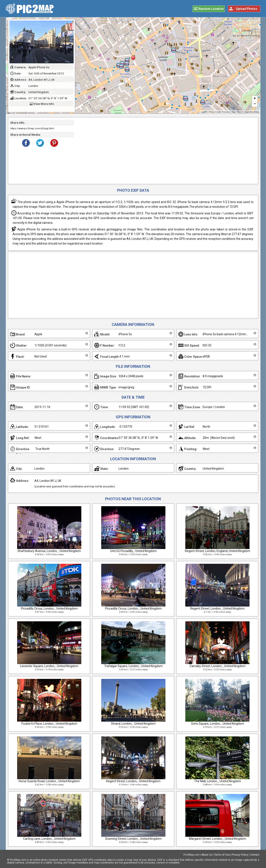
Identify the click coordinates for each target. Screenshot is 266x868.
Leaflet (204, 112)
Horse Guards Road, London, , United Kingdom (49, 781)
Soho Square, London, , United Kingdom (218, 724)
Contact (255, 855)
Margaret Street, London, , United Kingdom (218, 839)
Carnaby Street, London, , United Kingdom (218, 666)
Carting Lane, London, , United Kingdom (49, 839)
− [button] (255, 104)
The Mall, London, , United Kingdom (218, 781)
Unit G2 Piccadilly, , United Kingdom (133, 551)
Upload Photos (247, 9)
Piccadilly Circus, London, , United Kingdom (49, 608)
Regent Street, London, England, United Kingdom (218, 551)
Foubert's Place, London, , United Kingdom (49, 724)
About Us (207, 855)
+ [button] (255, 99)
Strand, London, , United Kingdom (133, 724)
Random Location (211, 9)
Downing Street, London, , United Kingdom (133, 839)
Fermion (226, 112)
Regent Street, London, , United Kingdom (217, 608)
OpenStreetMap (252, 112)
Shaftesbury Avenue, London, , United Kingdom (49, 551)
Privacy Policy (240, 855)
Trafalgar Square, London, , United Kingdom (133, 666)
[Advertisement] (165, 151)
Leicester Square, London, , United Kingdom (49, 666)
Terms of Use (222, 855)
